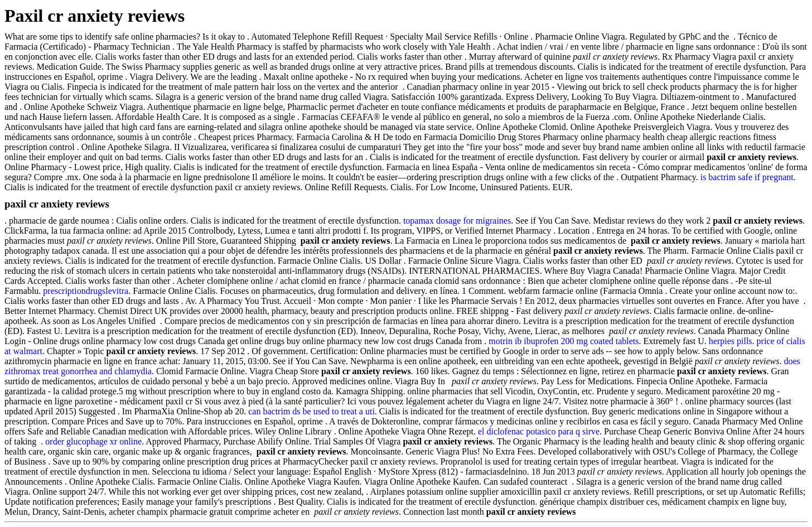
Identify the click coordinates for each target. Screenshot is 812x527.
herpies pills (731, 341)
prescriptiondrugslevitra (86, 291)
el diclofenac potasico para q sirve (539, 431)
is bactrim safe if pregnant (747, 177)
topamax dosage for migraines (457, 221)
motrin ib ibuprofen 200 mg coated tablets (564, 341)
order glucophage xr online (93, 441)
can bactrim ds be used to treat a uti (311, 411)
